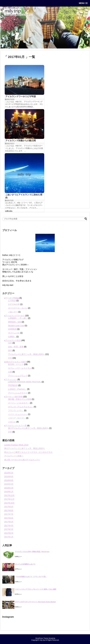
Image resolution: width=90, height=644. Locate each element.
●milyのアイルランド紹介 (15, 362)
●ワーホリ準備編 (12, 298)
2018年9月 (9, 477)
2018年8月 (9, 480)
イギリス (12, 422)
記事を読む (9, 211)
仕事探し (12, 337)
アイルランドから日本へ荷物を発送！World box (32, 552)
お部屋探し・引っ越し (18, 318)
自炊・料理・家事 (16, 347)
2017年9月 (9, 507)
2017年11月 (9, 499)
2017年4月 (9, 526)
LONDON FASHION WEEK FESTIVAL (25, 382)
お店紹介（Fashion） (17, 389)
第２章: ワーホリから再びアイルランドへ (22, 460)
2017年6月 (9, 518)
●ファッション (11, 379)
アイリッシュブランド (18, 376)
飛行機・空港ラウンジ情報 (20, 399)
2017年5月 (9, 522)
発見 (10, 350)
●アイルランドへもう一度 (15, 426)
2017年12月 (9, 495)
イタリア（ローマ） (17, 418)
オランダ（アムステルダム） (21, 407)
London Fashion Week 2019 (16, 445)
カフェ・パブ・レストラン (20, 368)
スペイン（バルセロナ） (19, 403)
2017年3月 (9, 529)
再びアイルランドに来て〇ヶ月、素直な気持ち (28, 428)
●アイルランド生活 (13, 340)
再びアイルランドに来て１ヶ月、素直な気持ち (25, 448)
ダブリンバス (14, 333)
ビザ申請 (12, 301)
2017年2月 (9, 533)
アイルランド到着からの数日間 (21, 141)
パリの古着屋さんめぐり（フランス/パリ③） (31, 577)
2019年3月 (9, 473)
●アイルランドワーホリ (14, 316)
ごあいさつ (13, 312)
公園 (10, 372)
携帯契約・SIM (15, 322)
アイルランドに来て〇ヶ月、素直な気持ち (26, 354)
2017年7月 (9, 514)
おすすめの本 (14, 304)
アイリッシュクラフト (18, 393)
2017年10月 (9, 503)
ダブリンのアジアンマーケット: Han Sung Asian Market (35, 602)
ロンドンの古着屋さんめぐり (25, 564)
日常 (10, 358)
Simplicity (52, 638)
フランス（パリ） (16, 411)
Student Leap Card (16, 326)
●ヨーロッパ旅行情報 (14, 397)
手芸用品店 (13, 385)
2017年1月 (9, 537)
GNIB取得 (12, 329)
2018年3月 (9, 484)
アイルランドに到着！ (14, 456)
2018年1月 (9, 492)
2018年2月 (9, 488)
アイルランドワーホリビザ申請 (21, 96)
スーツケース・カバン (18, 308)
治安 (10, 343)
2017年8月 (9, 511)
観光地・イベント (16, 364)
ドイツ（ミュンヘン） (18, 414)
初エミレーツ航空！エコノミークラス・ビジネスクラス (28, 452)
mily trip (42, 640)
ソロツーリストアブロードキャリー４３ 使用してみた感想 (36, 589)
